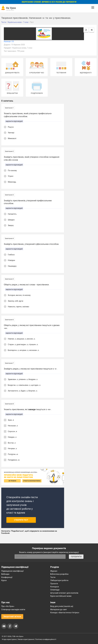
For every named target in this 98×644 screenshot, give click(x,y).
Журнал (54, 571)
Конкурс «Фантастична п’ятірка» (65, 613)
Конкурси (55, 587)
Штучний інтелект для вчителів (64, 593)
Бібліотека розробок (59, 574)
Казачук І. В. (9, 41)
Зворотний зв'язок (12, 616)
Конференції (7, 577)
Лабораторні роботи (59, 580)
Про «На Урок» (8, 606)
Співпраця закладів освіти (13, 609)
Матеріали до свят (59, 609)
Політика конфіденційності (46, 639)
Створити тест (21, 520)
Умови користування (26, 639)
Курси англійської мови (61, 596)
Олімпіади (55, 590)
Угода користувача (9, 639)
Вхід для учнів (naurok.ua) (62, 606)
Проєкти (54, 584)
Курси (4, 580)
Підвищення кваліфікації (12, 571)
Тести (53, 577)
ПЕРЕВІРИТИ (76, 557)
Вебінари (5, 574)
